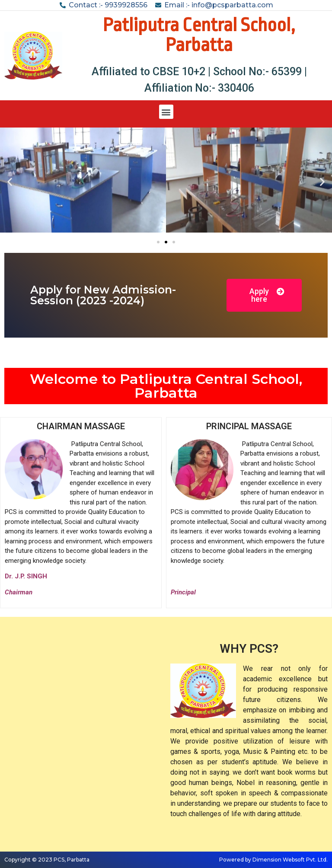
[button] (166, 112)
